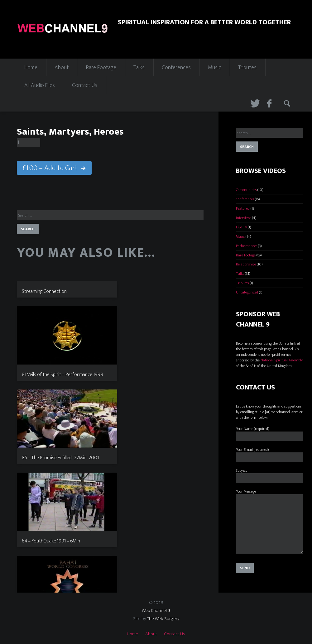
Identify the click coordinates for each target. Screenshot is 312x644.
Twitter (254, 103)
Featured (243, 208)
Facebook (271, 103)
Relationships (246, 264)
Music (214, 68)
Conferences (176, 68)
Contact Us (85, 85)
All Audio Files (40, 85)
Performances (247, 246)
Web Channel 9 (156, 611)
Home (31, 68)
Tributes (247, 68)
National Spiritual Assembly (282, 360)
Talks (139, 68)
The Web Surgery (163, 619)
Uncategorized (247, 292)
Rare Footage (101, 68)
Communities (246, 190)
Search (288, 103)
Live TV (241, 227)
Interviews (244, 218)
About (62, 68)
